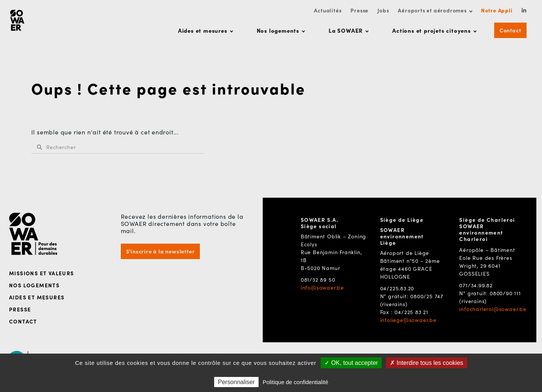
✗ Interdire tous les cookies (426, 363)
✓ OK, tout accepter (351, 363)
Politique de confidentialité (295, 382)
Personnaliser (236, 382)
